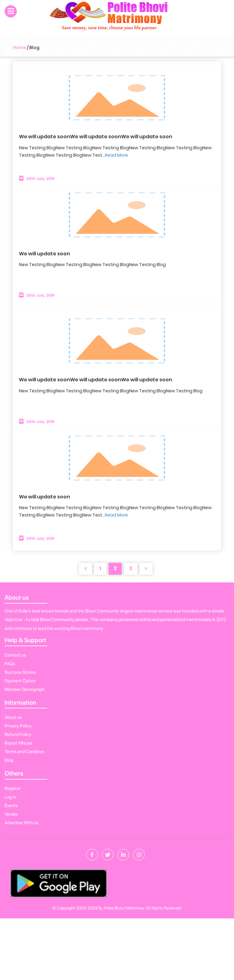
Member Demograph (25, 689)
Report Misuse (19, 743)
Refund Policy (18, 734)
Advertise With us (22, 823)
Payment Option (20, 681)
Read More (116, 155)
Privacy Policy (18, 726)
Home (19, 48)
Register (13, 788)
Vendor (11, 814)
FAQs (10, 664)
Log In (10, 797)
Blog (9, 760)
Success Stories (20, 672)
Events (11, 806)
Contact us (15, 655)
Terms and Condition (24, 752)
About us (13, 717)
